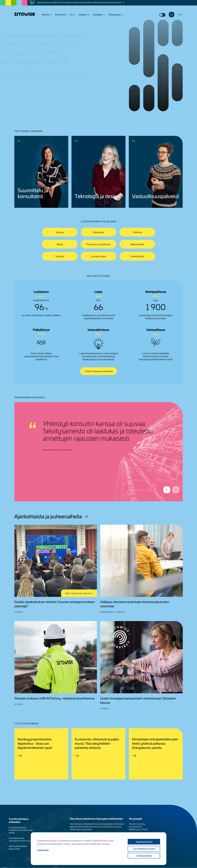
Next (176, 490)
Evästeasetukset (144, 856)
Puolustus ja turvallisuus (98, 244)
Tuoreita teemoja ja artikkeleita (19, 820)
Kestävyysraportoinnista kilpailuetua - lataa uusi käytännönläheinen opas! (35, 743)
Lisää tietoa (43, 850)
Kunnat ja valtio (99, 256)
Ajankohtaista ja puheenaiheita (48, 516)
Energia (60, 232)
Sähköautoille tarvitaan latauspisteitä (18, 847)
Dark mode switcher (162, 15)
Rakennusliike (137, 244)
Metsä (60, 244)
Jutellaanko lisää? (27, 90)
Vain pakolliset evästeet (144, 849)
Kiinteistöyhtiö (137, 256)
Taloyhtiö (60, 256)
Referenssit (61, 15)
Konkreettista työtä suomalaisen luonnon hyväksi (21, 839)
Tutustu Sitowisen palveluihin (98, 371)
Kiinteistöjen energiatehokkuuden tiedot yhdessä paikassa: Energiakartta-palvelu (155, 743)
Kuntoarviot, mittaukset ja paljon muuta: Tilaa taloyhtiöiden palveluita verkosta (97, 743)
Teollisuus (137, 232)
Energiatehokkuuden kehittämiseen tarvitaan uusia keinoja (21, 830)
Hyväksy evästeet (144, 842)
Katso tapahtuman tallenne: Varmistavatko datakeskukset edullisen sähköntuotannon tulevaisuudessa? (79, 2)
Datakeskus (98, 232)
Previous (167, 490)
